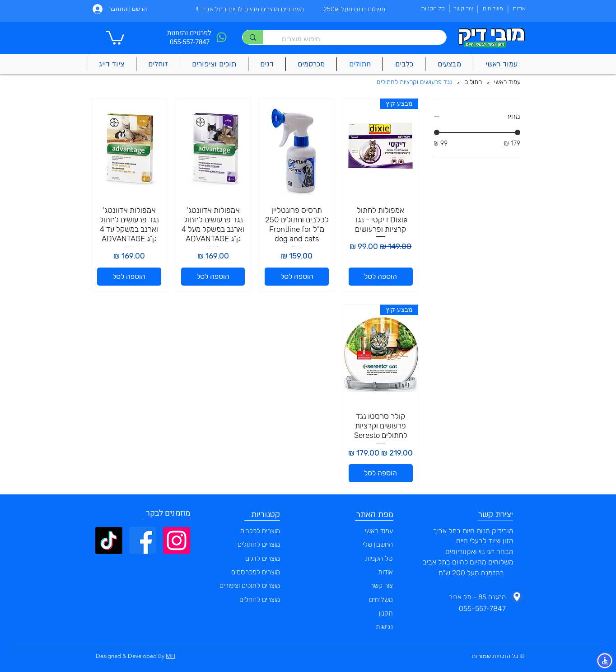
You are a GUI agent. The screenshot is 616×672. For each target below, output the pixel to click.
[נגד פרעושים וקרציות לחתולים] (415, 83)
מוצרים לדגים (263, 559)
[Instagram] (177, 540)
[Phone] (221, 37)
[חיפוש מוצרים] (359, 39)
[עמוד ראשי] (507, 83)
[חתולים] (473, 83)
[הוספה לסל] (381, 277)
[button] (115, 37)
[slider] (437, 132)
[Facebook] (143, 540)
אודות (385, 572)
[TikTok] (109, 540)
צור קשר (382, 586)
